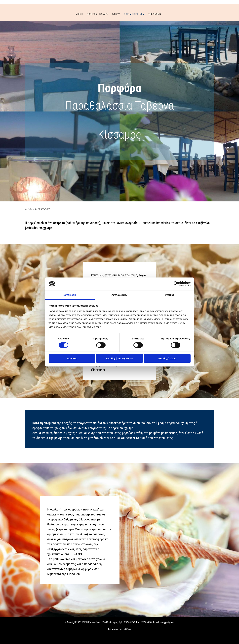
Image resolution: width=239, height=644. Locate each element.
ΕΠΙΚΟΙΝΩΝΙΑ (154, 14)
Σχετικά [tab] (169, 295)
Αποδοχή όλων (167, 358)
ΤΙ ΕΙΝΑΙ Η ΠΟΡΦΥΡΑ (134, 14)
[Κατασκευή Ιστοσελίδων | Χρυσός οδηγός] (5, 639)
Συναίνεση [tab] (70, 295)
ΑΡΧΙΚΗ (79, 14)
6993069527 (146, 622)
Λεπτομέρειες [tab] (120, 295)
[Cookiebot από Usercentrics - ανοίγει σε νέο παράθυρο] (176, 284)
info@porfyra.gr (167, 622)
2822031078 (130, 622)
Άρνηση (72, 358)
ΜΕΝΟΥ (116, 14)
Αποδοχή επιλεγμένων (120, 358)
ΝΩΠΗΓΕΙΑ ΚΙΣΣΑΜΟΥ (98, 14)
